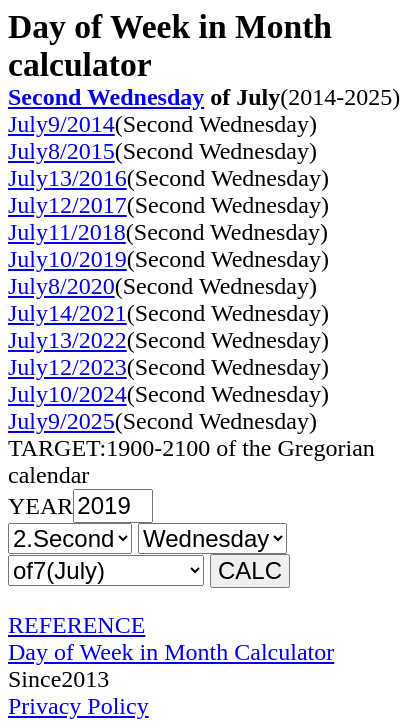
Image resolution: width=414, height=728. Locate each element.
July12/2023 (67, 367)
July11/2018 (67, 232)
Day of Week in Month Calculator (171, 652)
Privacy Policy (78, 706)
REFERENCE (76, 625)
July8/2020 (61, 286)
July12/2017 (67, 205)
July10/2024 (67, 394)
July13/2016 (67, 178)
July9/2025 (61, 421)
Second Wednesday (106, 97)
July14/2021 (67, 313)
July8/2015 (61, 151)
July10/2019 (67, 259)
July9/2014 (61, 124)
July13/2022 (67, 340)
